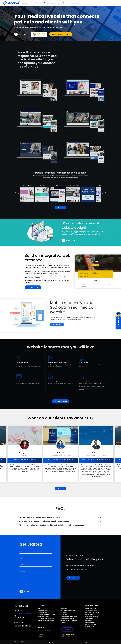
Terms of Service (59, 642)
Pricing (72, 3)
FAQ (39, 623)
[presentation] (3, 455)
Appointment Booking (91, 611)
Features (36, 3)
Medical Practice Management (69, 617)
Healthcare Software (44, 617)
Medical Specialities (49, 3)
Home (40, 609)
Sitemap (90, 642)
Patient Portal (89, 615)
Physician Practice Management (69, 621)
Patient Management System (46, 621)
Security (40, 636)
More (78, 3)
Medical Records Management (46, 619)
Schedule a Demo (43, 611)
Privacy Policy (50, 642)
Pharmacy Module (90, 623)
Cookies (67, 642)
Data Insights (89, 621)
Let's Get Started (33, 286)
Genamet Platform (91, 609)
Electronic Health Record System (47, 615)
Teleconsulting (89, 619)
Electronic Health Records (92, 613)
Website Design (90, 627)
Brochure (40, 634)
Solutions (26, 3)
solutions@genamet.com (25, 613)
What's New (67, 629)
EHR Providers (64, 613)
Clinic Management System (68, 611)
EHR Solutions (64, 615)
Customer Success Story (45, 630)
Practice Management (92, 617)
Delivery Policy (74, 642)
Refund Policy (83, 642)
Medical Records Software (67, 619)
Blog (39, 632)
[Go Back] (11, 3)
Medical (63, 623)
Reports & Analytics (91, 625)
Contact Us (64, 609)
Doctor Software (42, 613)
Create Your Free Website (61, 34)
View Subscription (60, 401)
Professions (63, 3)
